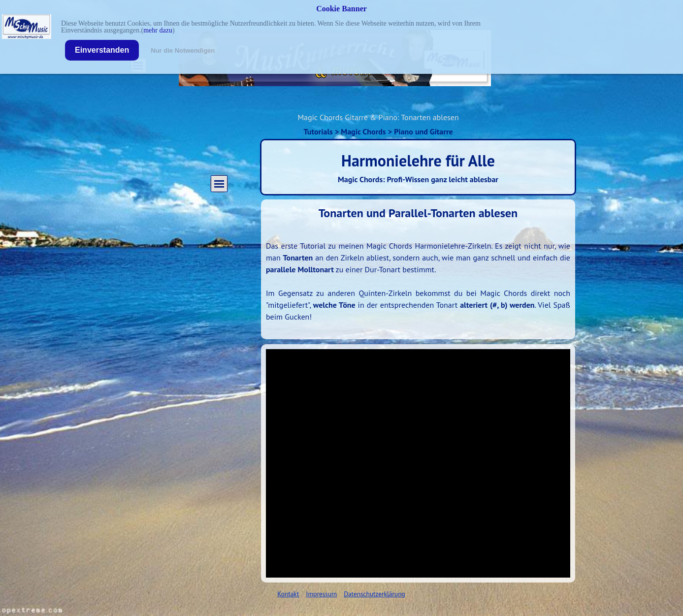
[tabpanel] (418, 269)
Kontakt (288, 594)
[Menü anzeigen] (219, 184)
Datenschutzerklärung (374, 594)
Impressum (322, 594)
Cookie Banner (341, 9)
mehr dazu (158, 30)
